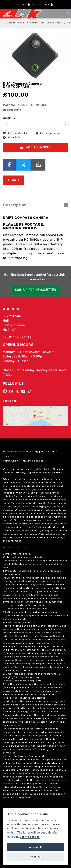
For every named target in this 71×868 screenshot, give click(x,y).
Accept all (35, 847)
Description (15, 205)
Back (14, 180)
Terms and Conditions (16, 547)
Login (48, 5)
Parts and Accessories (46, 23)
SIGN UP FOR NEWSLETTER (35, 290)
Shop (21, 23)
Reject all (35, 857)
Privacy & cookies (33, 461)
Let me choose (30, 837)
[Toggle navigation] (68, 14)
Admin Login (11, 461)
